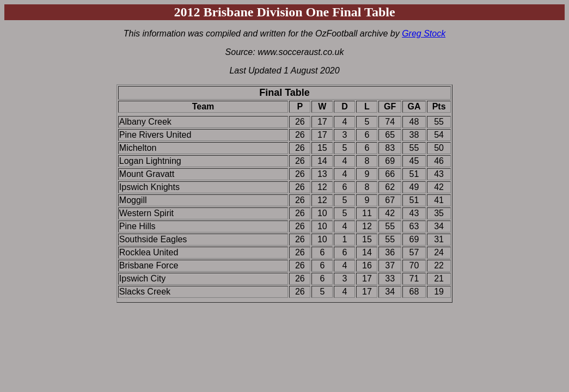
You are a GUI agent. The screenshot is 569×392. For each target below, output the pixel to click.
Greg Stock (424, 33)
